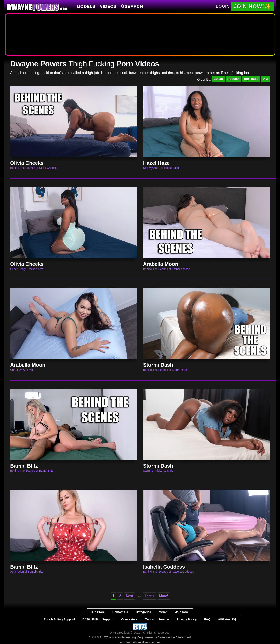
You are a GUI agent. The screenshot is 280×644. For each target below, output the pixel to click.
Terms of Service (152, 619)
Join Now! (169, 613)
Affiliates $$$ (201, 619)
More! (164, 597)
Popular (231, 79)
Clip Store (111, 613)
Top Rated (250, 79)
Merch (156, 613)
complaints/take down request (140, 641)
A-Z (265, 79)
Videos (108, 6)
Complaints (133, 619)
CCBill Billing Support (111, 619)
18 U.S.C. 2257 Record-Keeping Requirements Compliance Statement (140, 637)
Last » (149, 597)
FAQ (187, 619)
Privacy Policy (173, 619)
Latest (215, 79)
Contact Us (127, 613)
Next (129, 597)
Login (223, 6)
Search (132, 6)
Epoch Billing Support (84, 619)
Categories (143, 613)
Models (86, 6)
